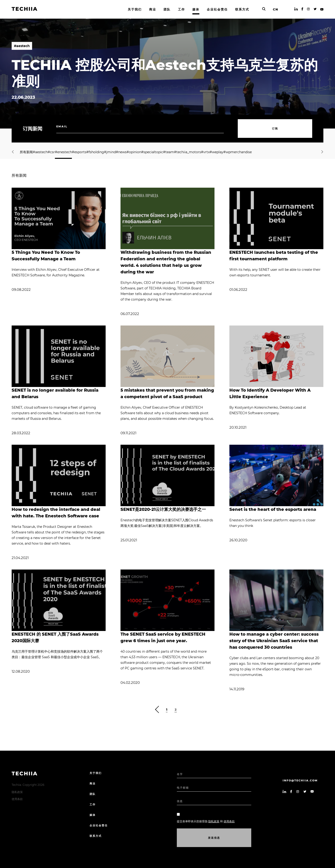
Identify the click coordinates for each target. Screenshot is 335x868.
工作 (93, 804)
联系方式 (96, 836)
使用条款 (17, 799)
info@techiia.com (300, 780)
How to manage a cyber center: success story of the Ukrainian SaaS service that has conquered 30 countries (274, 641)
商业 (93, 783)
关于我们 (96, 773)
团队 (93, 794)
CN (275, 9)
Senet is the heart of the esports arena (273, 509)
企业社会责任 (99, 825)
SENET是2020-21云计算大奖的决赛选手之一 (163, 509)
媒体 (93, 815)
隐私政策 (17, 792)
